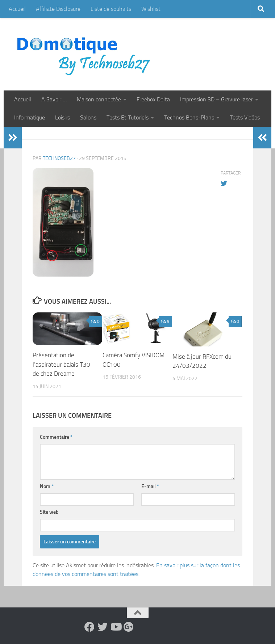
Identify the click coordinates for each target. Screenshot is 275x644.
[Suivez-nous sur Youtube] (116, 627)
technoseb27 (59, 158)
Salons (88, 117)
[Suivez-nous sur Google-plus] (129, 627)
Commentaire (56, 437)
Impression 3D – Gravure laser (216, 99)
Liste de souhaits (111, 9)
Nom (47, 486)
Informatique (30, 117)
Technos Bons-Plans (189, 117)
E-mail (150, 486)
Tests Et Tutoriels (128, 117)
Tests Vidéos (245, 117)
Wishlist (151, 9)
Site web (49, 512)
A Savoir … (54, 99)
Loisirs (62, 117)
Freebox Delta (153, 99)
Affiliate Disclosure (58, 9)
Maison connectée (99, 99)
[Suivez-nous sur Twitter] (103, 627)
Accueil (17, 9)
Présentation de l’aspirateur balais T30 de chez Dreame (61, 364)
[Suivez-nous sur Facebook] (89, 627)
